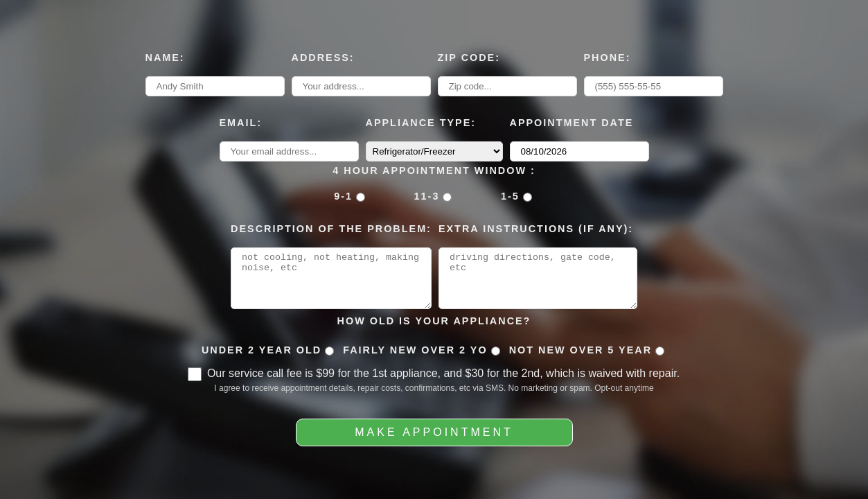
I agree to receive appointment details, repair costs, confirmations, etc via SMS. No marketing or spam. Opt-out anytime (434, 393)
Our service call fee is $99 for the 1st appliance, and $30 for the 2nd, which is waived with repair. (443, 378)
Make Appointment (434, 437)
